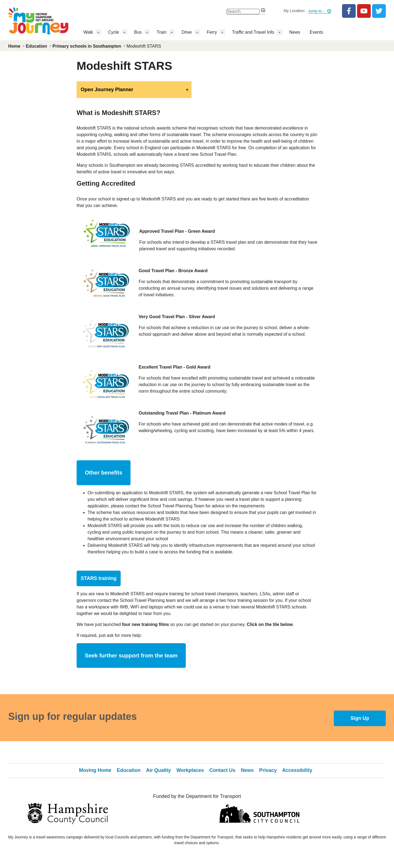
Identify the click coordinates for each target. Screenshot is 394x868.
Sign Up (360, 718)
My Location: (295, 11)
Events (316, 32)
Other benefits (104, 473)
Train (162, 32)
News (295, 32)
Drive (186, 32)
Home (14, 46)
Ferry (212, 32)
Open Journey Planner (107, 90)
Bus (138, 32)
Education (36, 46)
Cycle (114, 32)
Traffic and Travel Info (253, 32)
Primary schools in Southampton (87, 46)
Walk (88, 32)
